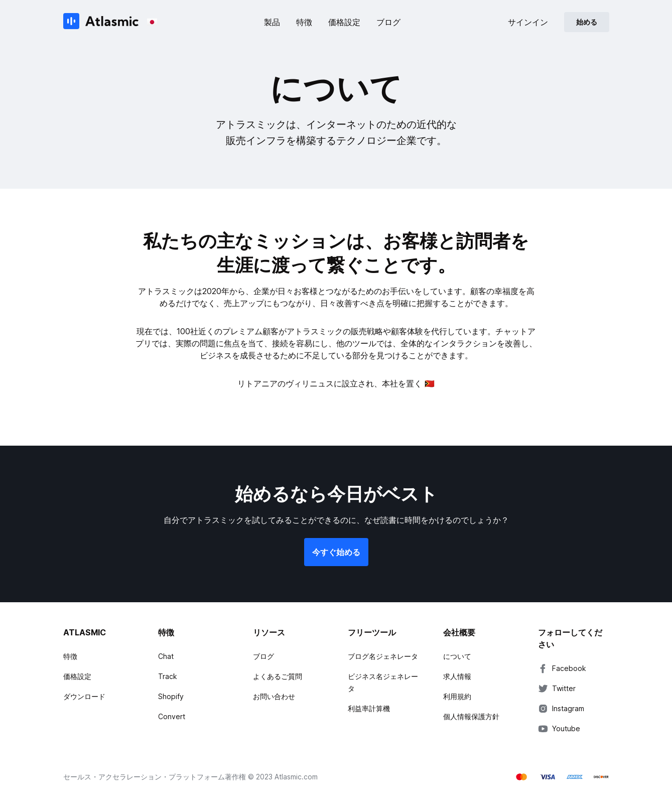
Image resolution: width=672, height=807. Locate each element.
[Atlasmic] (101, 22)
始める (587, 22)
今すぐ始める (336, 552)
